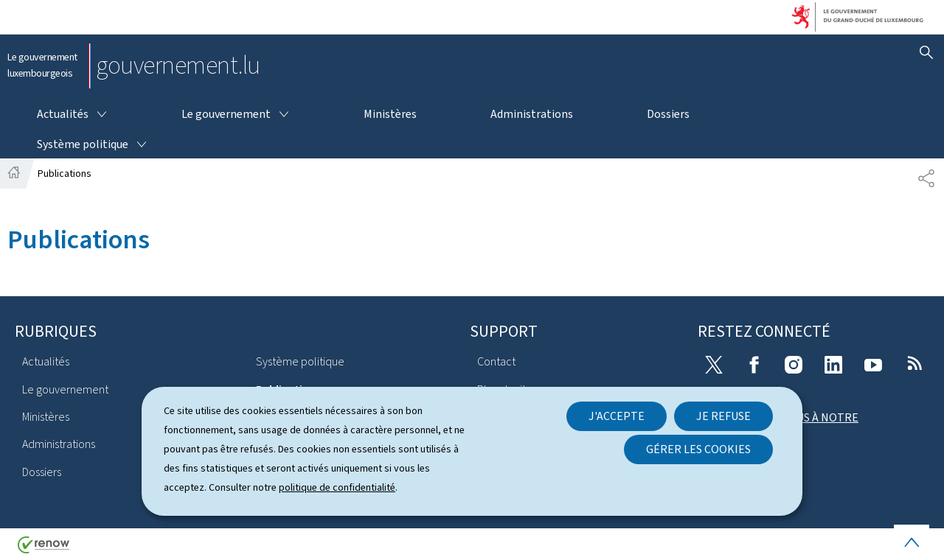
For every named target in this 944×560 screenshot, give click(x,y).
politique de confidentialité (337, 487)
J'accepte (617, 416)
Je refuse (723, 416)
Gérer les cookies (698, 449)
